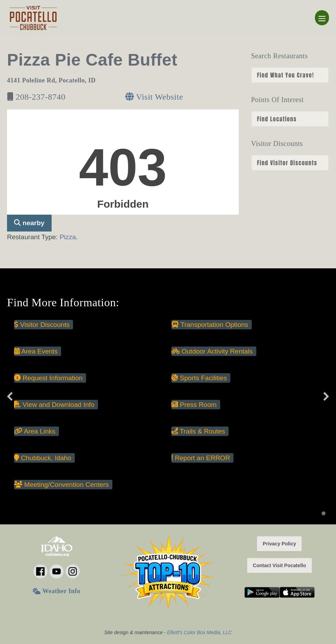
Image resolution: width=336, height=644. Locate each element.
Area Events (36, 351)
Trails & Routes (198, 431)
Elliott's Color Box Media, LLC (200, 632)
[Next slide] (326, 396)
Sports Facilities (199, 378)
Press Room (194, 405)
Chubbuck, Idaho (43, 458)
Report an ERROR (201, 458)
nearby (29, 223)
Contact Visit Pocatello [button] (279, 565)
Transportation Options (210, 325)
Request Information (48, 378)
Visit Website (154, 97)
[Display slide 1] (324, 513)
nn (290, 75)
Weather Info (56, 591)
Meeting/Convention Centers (61, 485)
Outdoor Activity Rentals (212, 351)
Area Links (35, 431)
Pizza (68, 237)
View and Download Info (54, 405)
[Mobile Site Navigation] (322, 18)
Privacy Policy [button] (279, 544)
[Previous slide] (10, 396)
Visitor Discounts (42, 325)
